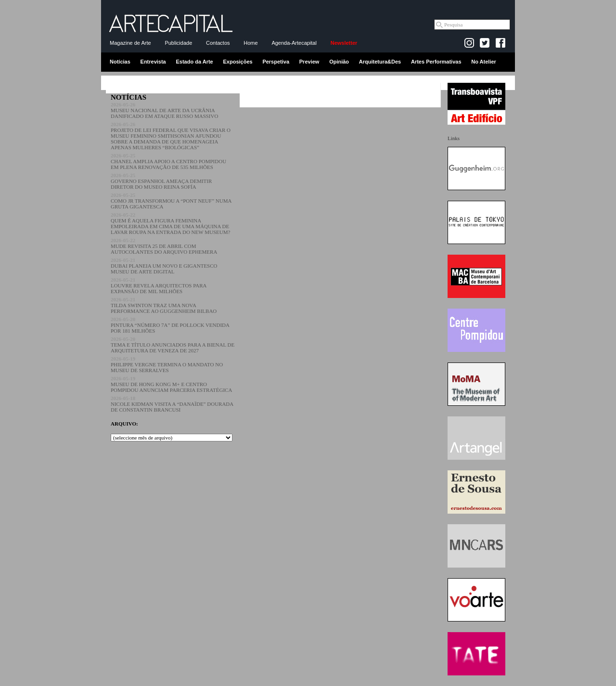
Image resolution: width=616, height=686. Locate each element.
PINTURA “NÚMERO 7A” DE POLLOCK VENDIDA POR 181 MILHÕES (170, 325)
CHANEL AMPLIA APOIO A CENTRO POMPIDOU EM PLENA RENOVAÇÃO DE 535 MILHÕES (168, 161)
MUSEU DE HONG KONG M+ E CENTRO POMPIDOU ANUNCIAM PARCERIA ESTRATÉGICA (171, 384)
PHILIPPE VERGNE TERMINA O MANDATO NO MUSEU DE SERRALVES (167, 364)
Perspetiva (276, 62)
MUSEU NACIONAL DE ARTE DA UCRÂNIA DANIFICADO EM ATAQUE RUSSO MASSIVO (164, 110)
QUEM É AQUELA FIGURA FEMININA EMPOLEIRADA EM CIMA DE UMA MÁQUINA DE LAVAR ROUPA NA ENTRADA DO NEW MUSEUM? (170, 223)
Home (250, 43)
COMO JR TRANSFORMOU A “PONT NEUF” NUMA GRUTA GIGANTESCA (171, 201)
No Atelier (484, 62)
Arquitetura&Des (380, 62)
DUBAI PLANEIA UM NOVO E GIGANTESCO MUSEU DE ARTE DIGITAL (164, 266)
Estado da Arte (195, 62)
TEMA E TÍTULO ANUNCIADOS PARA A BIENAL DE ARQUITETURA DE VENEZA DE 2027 (173, 345)
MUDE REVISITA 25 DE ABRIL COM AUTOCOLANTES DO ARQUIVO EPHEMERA (164, 246)
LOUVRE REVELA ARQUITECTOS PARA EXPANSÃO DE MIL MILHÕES (159, 285)
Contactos (218, 43)
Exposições (237, 62)
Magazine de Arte (130, 43)
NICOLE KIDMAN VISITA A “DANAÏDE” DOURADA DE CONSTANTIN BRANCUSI (172, 404)
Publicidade (178, 43)
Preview (309, 62)
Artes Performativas (436, 62)
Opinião (339, 62)
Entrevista (153, 62)
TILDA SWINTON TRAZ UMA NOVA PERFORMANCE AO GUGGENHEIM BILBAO (164, 305)
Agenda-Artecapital (294, 43)
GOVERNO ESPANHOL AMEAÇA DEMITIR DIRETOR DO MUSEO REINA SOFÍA (161, 181)
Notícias (120, 62)
